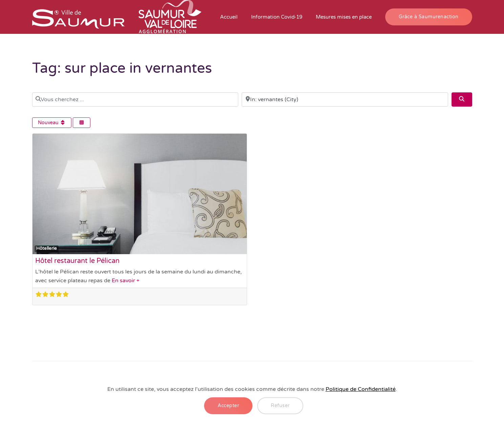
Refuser (280, 406)
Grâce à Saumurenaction (429, 17)
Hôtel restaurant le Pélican (77, 261)
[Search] (462, 99)
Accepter (228, 406)
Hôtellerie (47, 248)
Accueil (229, 17)
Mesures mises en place (344, 17)
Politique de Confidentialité (361, 389)
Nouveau (52, 123)
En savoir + (126, 281)
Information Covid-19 (277, 17)
